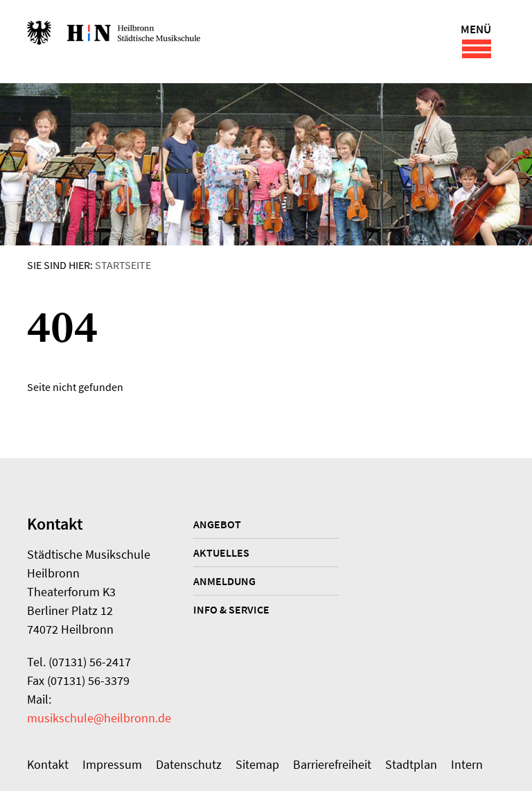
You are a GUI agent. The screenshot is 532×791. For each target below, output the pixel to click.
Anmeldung (224, 581)
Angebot (217, 524)
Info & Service (231, 609)
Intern (467, 764)
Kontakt (48, 764)
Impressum (112, 764)
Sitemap (257, 764)
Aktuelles (221, 553)
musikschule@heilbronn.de (99, 718)
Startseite (123, 265)
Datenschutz (189, 764)
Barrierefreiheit (332, 764)
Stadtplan (411, 764)
